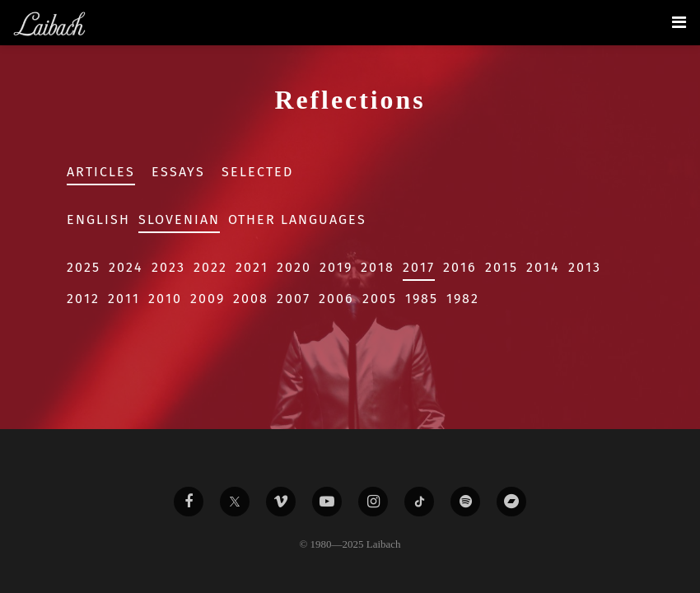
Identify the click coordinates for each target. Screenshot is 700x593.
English (98, 219)
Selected (257, 172)
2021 (252, 267)
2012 (83, 299)
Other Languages (297, 219)
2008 (251, 299)
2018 (378, 267)
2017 (419, 267)
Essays (178, 172)
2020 (294, 267)
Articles (101, 172)
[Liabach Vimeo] (281, 502)
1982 (463, 299)
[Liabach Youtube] (327, 502)
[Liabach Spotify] (465, 502)
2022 (210, 267)
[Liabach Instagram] (373, 502)
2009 (208, 299)
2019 (336, 267)
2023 (168, 267)
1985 (422, 299)
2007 (294, 299)
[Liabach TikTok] (419, 502)
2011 (124, 299)
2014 (543, 267)
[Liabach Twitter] (235, 502)
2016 (460, 267)
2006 (336, 299)
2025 (84, 267)
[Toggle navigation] (679, 22)
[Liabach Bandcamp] (511, 502)
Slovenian (179, 219)
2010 (165, 299)
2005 (380, 299)
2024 (126, 267)
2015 (502, 267)
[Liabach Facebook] (189, 502)
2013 (585, 267)
